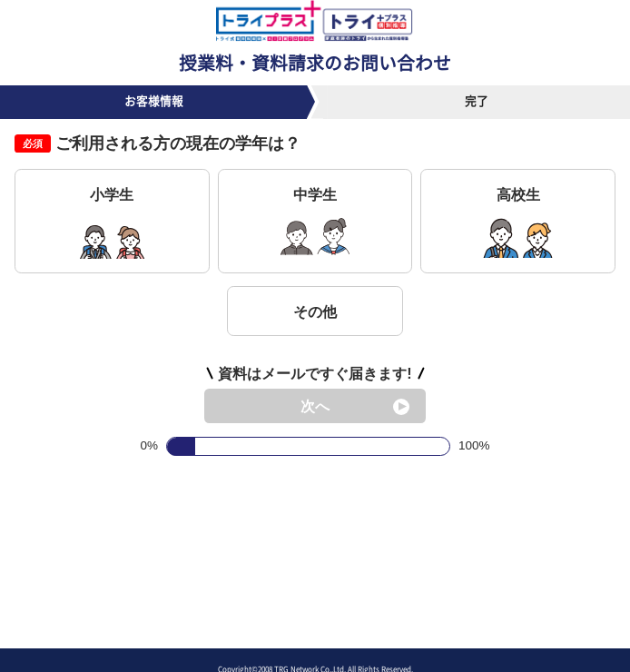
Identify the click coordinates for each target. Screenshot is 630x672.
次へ (315, 406)
